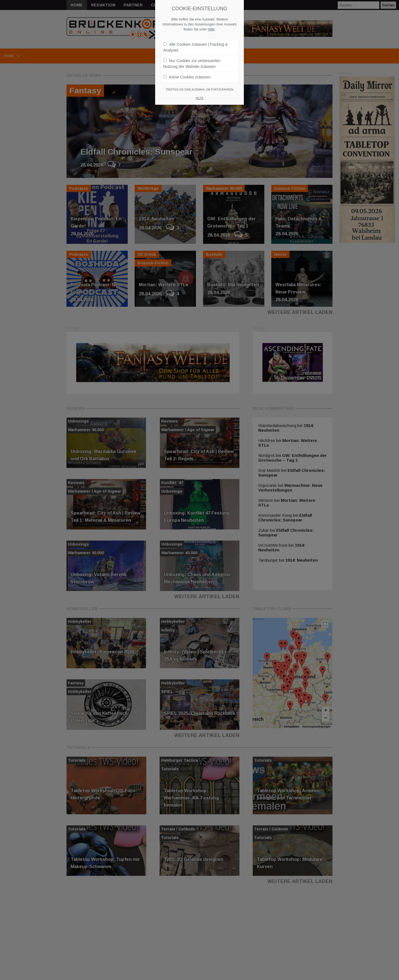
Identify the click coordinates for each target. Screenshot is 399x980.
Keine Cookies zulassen (187, 77)
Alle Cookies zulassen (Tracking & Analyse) (195, 47)
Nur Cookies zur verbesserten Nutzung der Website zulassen (192, 64)
